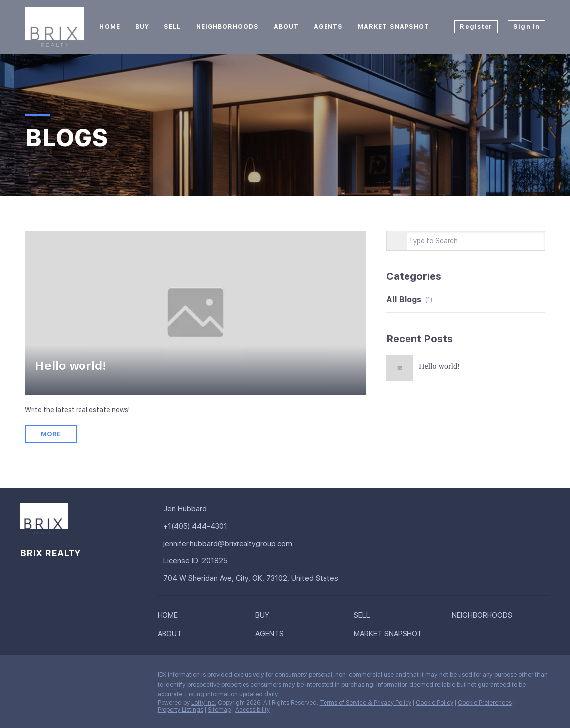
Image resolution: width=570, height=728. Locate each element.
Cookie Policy (435, 703)
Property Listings (180, 710)
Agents (328, 27)
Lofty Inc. (204, 703)
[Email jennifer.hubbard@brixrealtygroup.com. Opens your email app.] (241, 544)
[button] (170, 617)
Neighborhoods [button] (228, 27)
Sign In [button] (527, 27)
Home (110, 27)
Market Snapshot (394, 27)
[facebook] (27, 677)
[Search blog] (397, 241)
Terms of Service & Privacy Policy (366, 703)
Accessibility (252, 710)
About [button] (286, 27)
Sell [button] (172, 27)
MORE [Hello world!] (51, 434)
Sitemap (219, 710)
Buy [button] (142, 27)
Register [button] (476, 27)
